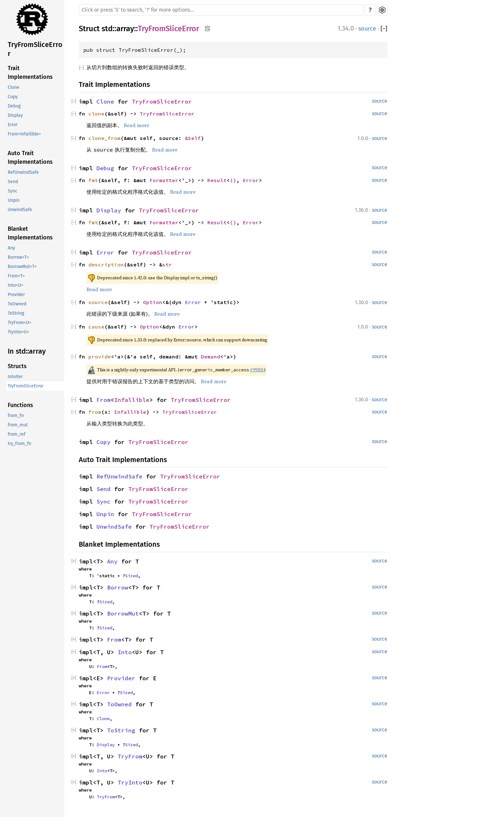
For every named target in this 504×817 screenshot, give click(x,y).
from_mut (18, 425)
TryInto (130, 782)
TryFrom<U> (19, 323)
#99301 (257, 370)
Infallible (132, 400)
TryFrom (130, 756)
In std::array (27, 351)
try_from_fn (19, 444)
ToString (16, 313)
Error (13, 125)
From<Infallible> (24, 134)
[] (384, 29)
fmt (93, 180)
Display (15, 115)
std (107, 29)
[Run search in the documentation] (221, 10)
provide (100, 357)
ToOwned (17, 304)
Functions (20, 405)
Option (153, 302)
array (125, 29)
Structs (17, 366)
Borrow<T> (18, 257)
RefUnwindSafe (23, 172)
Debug (14, 106)
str (167, 265)
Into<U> (15, 285)
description (106, 265)
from (95, 412)
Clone (14, 87)
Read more (136, 125)
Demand (211, 357)
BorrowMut (123, 613)
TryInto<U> (18, 332)
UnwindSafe (20, 210)
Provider (16, 295)
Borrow (118, 587)
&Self (193, 138)
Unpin (14, 200)
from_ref (17, 434)
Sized (131, 576)
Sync (13, 191)
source (367, 29)
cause (96, 327)
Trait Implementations (30, 73)
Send (13, 182)
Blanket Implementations (30, 233)
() (233, 180)
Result (217, 180)
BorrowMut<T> (22, 267)
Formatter (164, 180)
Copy (13, 97)
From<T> (16, 276)
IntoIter (15, 377)
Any (11, 248)
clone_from (104, 138)
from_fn (16, 416)
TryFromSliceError (35, 49)
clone (96, 114)
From (104, 400)
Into (125, 652)
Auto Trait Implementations (30, 158)
